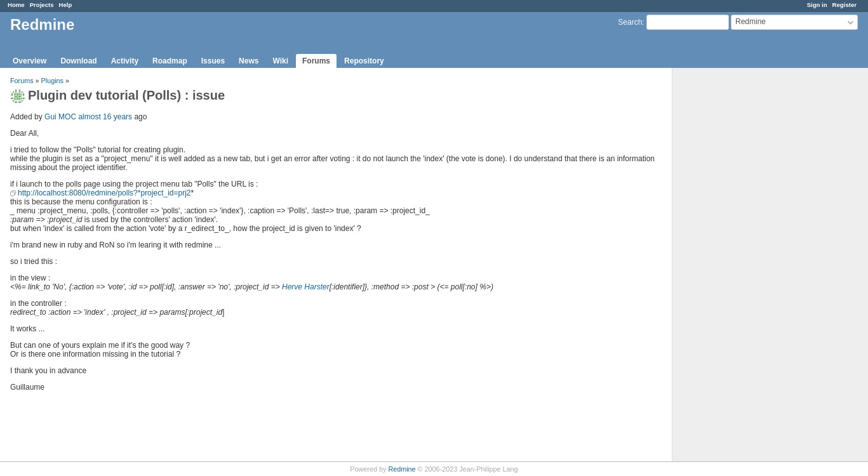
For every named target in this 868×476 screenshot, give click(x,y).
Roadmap (170, 61)
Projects (42, 5)
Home (16, 5)
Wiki (280, 61)
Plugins (52, 81)
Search (630, 22)
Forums (316, 61)
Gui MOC (60, 117)
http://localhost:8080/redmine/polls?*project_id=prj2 (104, 193)
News (249, 61)
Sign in (817, 5)
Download (78, 61)
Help (66, 5)
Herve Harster (306, 287)
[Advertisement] (736, 267)
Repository (364, 61)
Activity (125, 61)
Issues (213, 61)
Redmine (402, 469)
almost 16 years (105, 117)
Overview (30, 61)
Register (845, 5)
